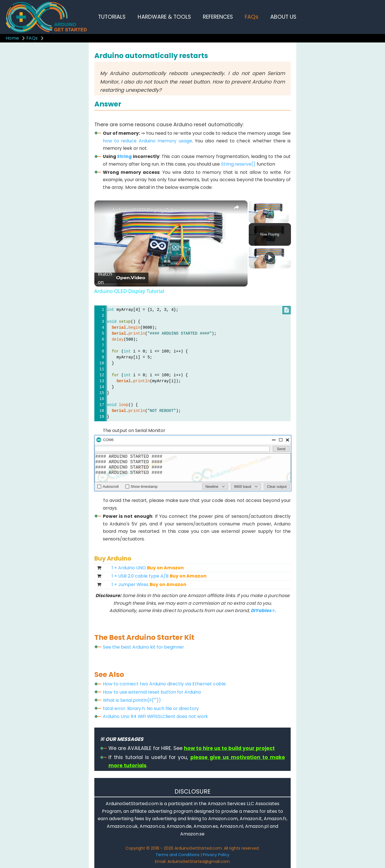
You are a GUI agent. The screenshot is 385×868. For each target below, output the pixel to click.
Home (12, 38)
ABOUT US (283, 17)
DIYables (263, 611)
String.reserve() (238, 164)
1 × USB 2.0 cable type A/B (159, 576)
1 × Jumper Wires (149, 584)
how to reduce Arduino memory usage (147, 141)
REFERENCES (218, 17)
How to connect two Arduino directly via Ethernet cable (164, 684)
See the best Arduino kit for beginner (143, 647)
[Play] (270, 257)
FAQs (252, 17)
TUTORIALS (112, 17)
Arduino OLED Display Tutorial (148, 210)
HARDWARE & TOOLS (164, 17)
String (124, 156)
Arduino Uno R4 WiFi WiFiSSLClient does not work (155, 716)
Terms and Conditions (177, 855)
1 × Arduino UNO (148, 568)
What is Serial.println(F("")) (132, 700)
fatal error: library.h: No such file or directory (151, 708)
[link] (103, 209)
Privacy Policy (216, 855)
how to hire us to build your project (229, 748)
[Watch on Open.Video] (121, 278)
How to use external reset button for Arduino (152, 692)
